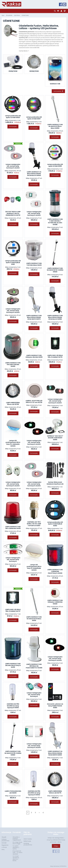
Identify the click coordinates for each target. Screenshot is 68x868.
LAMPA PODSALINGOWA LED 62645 (13, 792)
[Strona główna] (11, 4)
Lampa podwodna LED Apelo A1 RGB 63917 (34, 118)
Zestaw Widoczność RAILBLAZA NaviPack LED (55, 483)
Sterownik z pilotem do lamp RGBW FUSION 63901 (55, 706)
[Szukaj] (55, 11)
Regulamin (5, 845)
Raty (3, 849)
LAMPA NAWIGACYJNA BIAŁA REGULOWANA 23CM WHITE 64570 (34, 317)
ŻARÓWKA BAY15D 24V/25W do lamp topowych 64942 (34, 793)
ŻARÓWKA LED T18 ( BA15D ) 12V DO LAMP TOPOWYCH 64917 (34, 524)
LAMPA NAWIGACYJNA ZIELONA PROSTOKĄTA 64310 (13, 665)
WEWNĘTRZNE (34, 71)
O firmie (4, 847)
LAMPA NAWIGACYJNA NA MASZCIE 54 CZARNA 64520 (55, 270)
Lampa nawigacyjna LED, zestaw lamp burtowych (13, 560)
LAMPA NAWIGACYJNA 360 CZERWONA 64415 (13, 528)
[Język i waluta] (65, 11)
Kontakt (4, 843)
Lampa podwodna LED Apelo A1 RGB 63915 (55, 165)
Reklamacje (27, 841)
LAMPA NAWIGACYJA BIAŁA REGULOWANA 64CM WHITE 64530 (55, 753)
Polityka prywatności (5, 840)
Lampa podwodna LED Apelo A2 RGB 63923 (13, 117)
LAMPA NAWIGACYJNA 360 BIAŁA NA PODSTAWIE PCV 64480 (34, 666)
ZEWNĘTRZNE (13, 71)
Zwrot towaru (28, 839)
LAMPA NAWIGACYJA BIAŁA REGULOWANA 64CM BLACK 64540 (34, 174)
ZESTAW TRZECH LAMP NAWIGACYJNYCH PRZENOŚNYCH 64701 (13, 213)
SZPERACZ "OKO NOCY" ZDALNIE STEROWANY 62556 (55, 438)
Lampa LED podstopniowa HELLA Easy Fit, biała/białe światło (34, 567)
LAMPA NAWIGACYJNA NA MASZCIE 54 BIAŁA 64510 (34, 619)
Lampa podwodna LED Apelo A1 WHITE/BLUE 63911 (13, 263)
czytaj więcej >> (24, 51)
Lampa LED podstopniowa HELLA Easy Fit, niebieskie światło (13, 443)
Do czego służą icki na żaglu (17, 843)
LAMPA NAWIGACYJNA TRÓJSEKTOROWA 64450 (13, 365)
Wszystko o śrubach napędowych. (17, 839)
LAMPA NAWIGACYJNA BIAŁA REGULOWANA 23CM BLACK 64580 (55, 317)
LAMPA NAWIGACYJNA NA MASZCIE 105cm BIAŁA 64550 (55, 126)
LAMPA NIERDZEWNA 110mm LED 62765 (13, 403)
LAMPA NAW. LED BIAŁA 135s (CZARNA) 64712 (55, 356)
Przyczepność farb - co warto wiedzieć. (17, 852)
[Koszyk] (58, 11)
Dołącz (56, 846)
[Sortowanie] (58, 91)
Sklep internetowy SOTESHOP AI (58, 866)
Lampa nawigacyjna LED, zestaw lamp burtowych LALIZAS (13, 166)
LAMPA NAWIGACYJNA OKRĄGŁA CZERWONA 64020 (55, 602)
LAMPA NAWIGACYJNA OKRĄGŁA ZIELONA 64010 (34, 356)
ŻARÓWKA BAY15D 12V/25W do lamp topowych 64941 (13, 706)
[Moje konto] (61, 11)
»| (43, 813)
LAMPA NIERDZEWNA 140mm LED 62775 (55, 792)
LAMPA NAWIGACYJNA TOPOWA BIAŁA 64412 (34, 264)
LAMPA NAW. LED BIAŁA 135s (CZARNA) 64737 (13, 610)
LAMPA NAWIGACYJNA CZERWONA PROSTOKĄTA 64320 (55, 571)
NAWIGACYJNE (55, 84)
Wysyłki (4, 837)
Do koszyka (13, 126)
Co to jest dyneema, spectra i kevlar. (16, 858)
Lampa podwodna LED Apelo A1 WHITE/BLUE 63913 (55, 524)
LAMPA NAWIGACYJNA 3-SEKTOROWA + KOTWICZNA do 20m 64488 (55, 222)
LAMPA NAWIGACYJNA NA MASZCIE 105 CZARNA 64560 (13, 753)
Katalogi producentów (28, 844)
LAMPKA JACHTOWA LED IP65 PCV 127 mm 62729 (34, 402)
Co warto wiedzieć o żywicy (16, 847)
